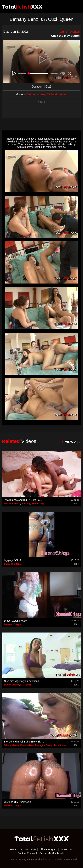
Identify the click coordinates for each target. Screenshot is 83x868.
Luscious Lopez (12, 504)
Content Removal (27, 853)
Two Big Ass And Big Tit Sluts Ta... (23, 500)
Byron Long (38, 504)
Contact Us (66, 849)
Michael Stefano (57, 94)
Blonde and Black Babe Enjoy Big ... (24, 742)
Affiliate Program (48, 849)
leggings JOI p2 (13, 560)
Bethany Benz (36, 94)
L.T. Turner (26, 685)
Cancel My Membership (52, 853)
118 (41, 102)
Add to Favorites (68, 32)
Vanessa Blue (27, 745)
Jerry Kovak (60, 745)
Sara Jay (26, 504)
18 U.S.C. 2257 (27, 849)
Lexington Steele (44, 745)
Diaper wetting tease (15, 621)
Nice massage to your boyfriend (22, 681)
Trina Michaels (11, 745)
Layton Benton (12, 685)
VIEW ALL (73, 442)
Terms (13, 849)
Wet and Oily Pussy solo (17, 802)
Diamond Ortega (12, 564)
